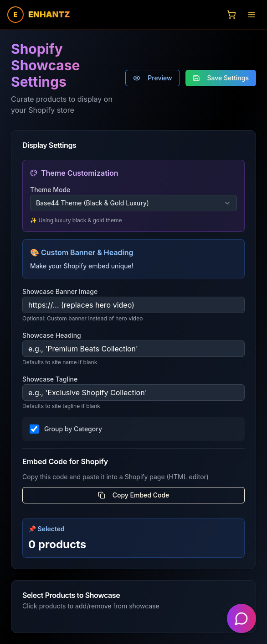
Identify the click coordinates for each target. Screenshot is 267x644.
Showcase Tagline (50, 379)
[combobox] (133, 203)
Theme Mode (50, 190)
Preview (152, 78)
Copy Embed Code (134, 495)
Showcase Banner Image (60, 291)
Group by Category (73, 429)
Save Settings (221, 78)
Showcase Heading (52, 335)
